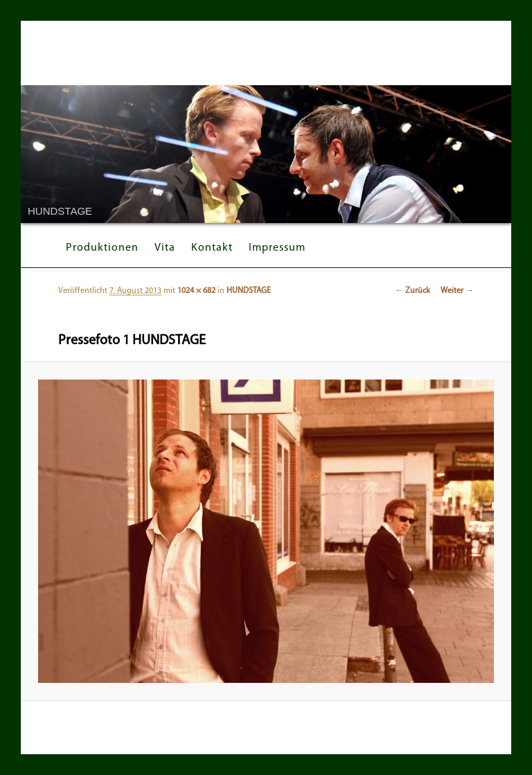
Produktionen (102, 248)
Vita (165, 248)
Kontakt (212, 248)
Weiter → (457, 291)
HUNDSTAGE (249, 291)
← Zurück (413, 291)
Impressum (277, 248)
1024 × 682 (196, 291)
